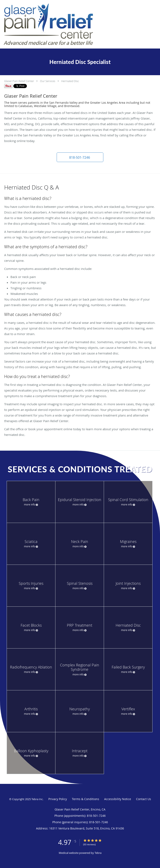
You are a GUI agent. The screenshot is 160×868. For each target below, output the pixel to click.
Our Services (48, 81)
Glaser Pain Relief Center (19, 81)
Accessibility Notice (118, 799)
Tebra (98, 853)
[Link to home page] (66, 24)
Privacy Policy (58, 799)
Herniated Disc (70, 81)
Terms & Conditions (86, 799)
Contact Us (144, 799)
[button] (80, 157)
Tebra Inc (37, 799)
